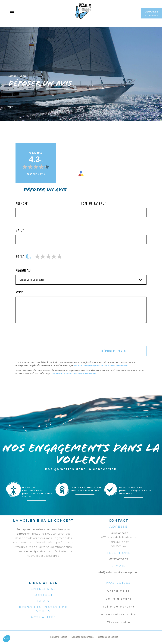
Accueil (12, 76)
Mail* (20, 230)
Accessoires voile (119, 615)
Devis (43, 601)
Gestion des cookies (108, 637)
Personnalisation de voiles (43, 609)
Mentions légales (59, 637)
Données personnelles (83, 637)
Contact (43, 595)
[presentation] (40, 336)
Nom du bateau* (94, 203)
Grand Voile (119, 591)
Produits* (24, 271)
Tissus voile (119, 622)
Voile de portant (119, 607)
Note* (20, 256)
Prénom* (22, 203)
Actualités (43, 617)
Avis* (20, 292)
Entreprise (43, 589)
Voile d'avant (119, 599)
